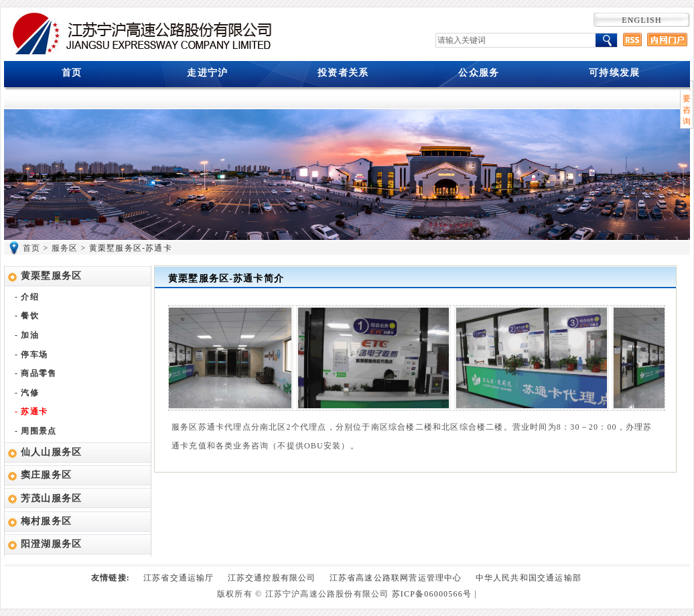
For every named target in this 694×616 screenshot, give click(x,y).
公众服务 (479, 73)
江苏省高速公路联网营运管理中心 (396, 578)
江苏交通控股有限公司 (272, 578)
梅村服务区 (46, 521)
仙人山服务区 (51, 452)
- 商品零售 (36, 373)
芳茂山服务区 (51, 498)
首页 (72, 73)
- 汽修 (27, 393)
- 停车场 (31, 355)
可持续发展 (614, 73)
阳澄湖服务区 (51, 544)
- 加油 (27, 335)
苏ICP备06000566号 (432, 594)
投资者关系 (343, 73)
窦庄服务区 (46, 475)
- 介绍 (27, 297)
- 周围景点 (36, 431)
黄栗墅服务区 (51, 276)
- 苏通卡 (31, 412)
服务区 (65, 248)
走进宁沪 (207, 73)
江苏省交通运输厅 (179, 578)
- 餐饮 (27, 316)
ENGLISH (642, 20)
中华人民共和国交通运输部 (529, 578)
